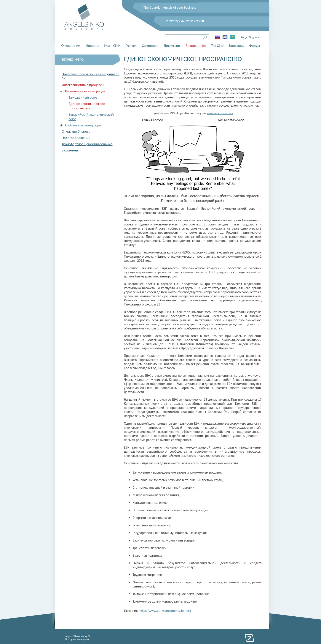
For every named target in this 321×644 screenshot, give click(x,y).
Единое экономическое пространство (87, 106)
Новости (92, 46)
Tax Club (217, 46)
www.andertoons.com (220, 113)
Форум (255, 46)
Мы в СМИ (112, 46)
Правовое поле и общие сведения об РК (90, 76)
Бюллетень (70, 150)
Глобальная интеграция (83, 125)
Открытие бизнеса (76, 131)
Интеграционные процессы (83, 85)
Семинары (150, 46)
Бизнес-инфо (196, 46)
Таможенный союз (83, 97)
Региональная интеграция (85, 91)
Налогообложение (76, 138)
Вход (244, 37)
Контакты (236, 46)
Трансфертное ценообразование (87, 144)
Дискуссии (172, 46)
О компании (71, 46)
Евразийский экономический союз (91, 117)
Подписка (255, 37)
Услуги (131, 46)
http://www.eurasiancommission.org (165, 611)
